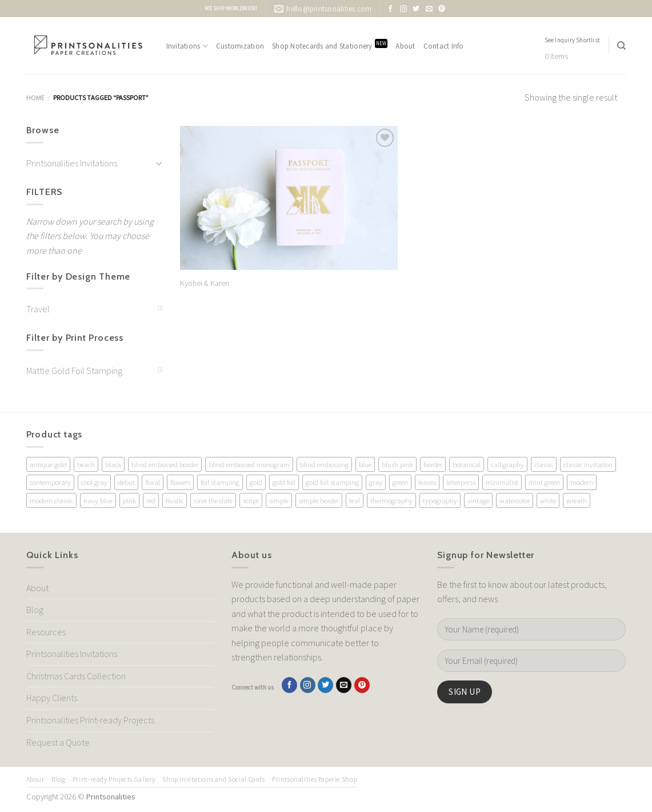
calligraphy (507, 464)
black (113, 464)
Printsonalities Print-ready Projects (90, 720)
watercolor (515, 500)
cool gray (94, 482)
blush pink (397, 464)
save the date (213, 500)
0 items (556, 56)
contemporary (50, 482)
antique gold (48, 464)
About (405, 46)
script (251, 500)
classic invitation (588, 464)
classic (544, 464)
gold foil (284, 482)
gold (256, 482)
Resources (46, 632)
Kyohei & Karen (205, 283)
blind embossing (324, 464)
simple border (319, 500)
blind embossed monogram (249, 464)
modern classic (51, 500)
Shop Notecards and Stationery (330, 45)
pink (129, 500)
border (433, 464)
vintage (478, 500)
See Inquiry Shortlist (573, 40)
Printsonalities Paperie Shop (315, 779)
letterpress (461, 482)
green (400, 482)
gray (376, 482)
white (548, 500)
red (151, 500)
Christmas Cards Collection (76, 676)
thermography (391, 500)
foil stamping (220, 482)
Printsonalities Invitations (72, 163)
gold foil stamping (332, 482)
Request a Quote (58, 742)
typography (440, 500)
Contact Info (444, 46)
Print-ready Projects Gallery (114, 779)
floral (153, 482)
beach (86, 464)
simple (279, 500)
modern (582, 482)
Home (35, 97)
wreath (577, 500)
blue (365, 464)
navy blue (98, 500)
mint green (544, 482)
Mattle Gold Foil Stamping (74, 371)
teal (355, 500)
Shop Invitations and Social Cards (213, 779)
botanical (467, 464)
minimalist (502, 482)
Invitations (187, 46)
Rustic (175, 500)
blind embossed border (165, 464)
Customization (240, 46)
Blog (35, 610)
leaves (427, 482)
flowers (180, 482)
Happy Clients (52, 698)
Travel (38, 309)
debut (126, 482)
